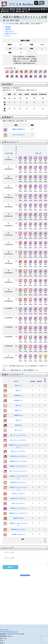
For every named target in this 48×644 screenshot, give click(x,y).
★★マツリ (19, 385)
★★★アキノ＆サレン (19, 529)
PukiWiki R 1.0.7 (13, 632)
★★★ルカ (19, 425)
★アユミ (19, 420)
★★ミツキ (19, 410)
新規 (12, 9)
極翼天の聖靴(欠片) (19, 129)
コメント (8, 36)
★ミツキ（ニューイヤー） (19, 471)
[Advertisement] (24, 600)
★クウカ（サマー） (19, 503)
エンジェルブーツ (19, 134)
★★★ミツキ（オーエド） (19, 466)
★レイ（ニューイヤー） (19, 435)
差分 (25, 9)
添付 (43, 9)
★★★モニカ (19, 415)
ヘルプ (25, 11)
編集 (19, 9)
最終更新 (5, 11)
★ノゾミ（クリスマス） (19, 440)
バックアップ (34, 9)
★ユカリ (19, 405)
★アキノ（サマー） (19, 493)
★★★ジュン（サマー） (19, 456)
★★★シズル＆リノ (19, 534)
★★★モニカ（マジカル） (19, 461)
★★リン (19, 390)
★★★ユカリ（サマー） (19, 498)
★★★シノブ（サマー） (19, 508)
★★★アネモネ (19, 518)
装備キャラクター (11, 34)
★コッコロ (19, 430)
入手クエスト (9, 31)
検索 (19, 11)
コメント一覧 (9, 552)
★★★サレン (19, 395)
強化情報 (8, 27)
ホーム (5, 9)
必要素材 (8, 29)
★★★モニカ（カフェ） (19, 482)
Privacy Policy (4, 630)
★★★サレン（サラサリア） (19, 513)
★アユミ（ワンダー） (19, 451)
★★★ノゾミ (19, 400)
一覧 (12, 11)
